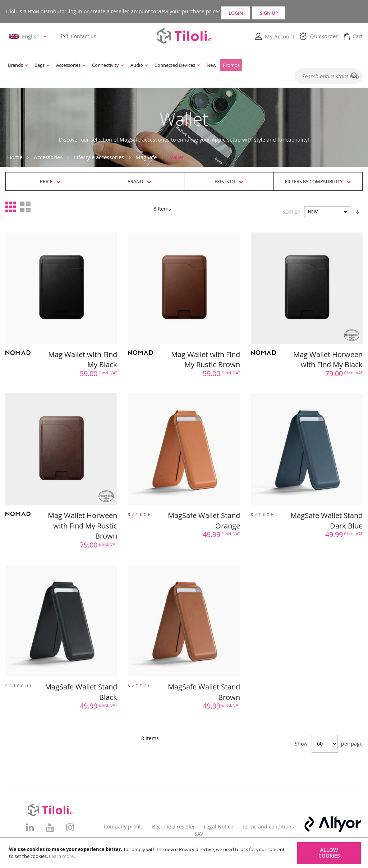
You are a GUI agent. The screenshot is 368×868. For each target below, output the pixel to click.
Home (15, 157)
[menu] (150, 65)
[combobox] (328, 77)
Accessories (48, 157)
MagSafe (146, 157)
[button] (29, 37)
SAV (199, 834)
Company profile (124, 827)
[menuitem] (18, 65)
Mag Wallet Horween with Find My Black (328, 360)
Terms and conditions (268, 827)
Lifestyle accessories (99, 157)
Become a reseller (174, 827)
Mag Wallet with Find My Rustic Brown (206, 360)
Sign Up (319, 11)
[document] (185, 853)
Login (255, 11)
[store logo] (184, 36)
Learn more (61, 856)
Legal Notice (218, 827)
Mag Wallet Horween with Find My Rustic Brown (82, 526)
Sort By (291, 212)
